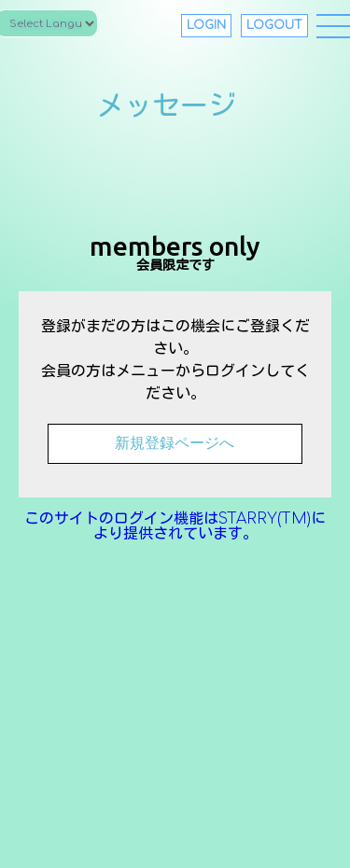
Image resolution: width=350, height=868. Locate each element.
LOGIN (206, 25)
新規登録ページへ (175, 443)
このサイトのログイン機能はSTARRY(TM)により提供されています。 (175, 526)
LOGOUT (274, 25)
